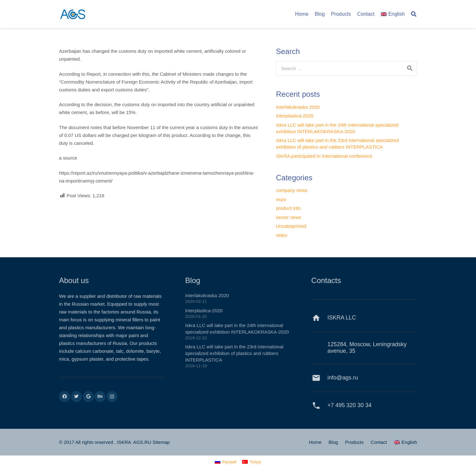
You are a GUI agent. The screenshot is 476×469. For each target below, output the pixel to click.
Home (315, 442)
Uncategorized (291, 226)
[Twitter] (76, 397)
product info (288, 208)
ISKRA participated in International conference (324, 156)
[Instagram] (112, 397)
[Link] (73, 14)
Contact (379, 442)
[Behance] (100, 397)
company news (292, 190)
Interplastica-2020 (295, 116)
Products (354, 442)
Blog (333, 442)
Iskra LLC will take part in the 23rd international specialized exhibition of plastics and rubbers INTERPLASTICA (234, 353)
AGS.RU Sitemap (151, 442)
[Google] (88, 397)
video (282, 235)
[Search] (414, 14)
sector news (289, 217)
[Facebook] (65, 397)
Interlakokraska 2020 (298, 107)
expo (281, 199)
